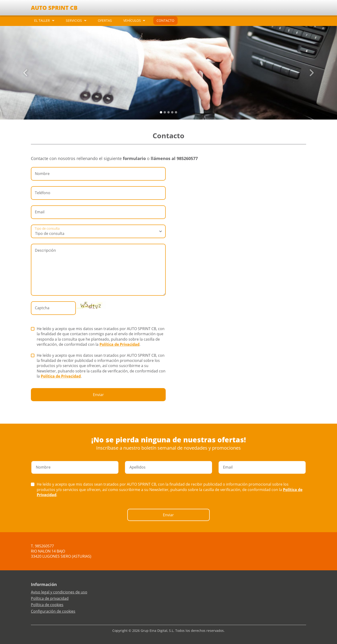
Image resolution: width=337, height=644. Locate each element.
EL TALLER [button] (42, 20)
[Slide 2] (168, 112)
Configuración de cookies (53, 611)
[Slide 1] (165, 112)
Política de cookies (47, 605)
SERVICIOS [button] (74, 20)
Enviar (98, 395)
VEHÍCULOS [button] (132, 20)
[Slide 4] (176, 112)
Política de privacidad (50, 598)
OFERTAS (105, 20)
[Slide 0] (161, 112)
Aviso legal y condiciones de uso (59, 592)
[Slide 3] (172, 112)
